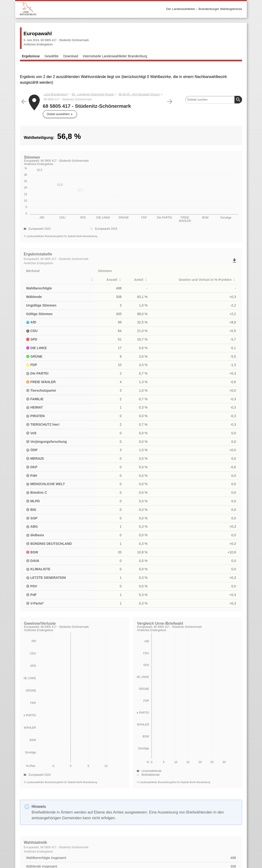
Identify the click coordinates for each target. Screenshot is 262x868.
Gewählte (51, 56)
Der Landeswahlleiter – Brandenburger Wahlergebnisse (204, 9)
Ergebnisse (31, 56)
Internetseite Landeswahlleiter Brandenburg (115, 56)
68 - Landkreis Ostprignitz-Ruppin (93, 94)
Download (71, 56)
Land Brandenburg (55, 94)
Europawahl (38, 33)
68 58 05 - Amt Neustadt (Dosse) (139, 94)
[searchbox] (214, 100)
